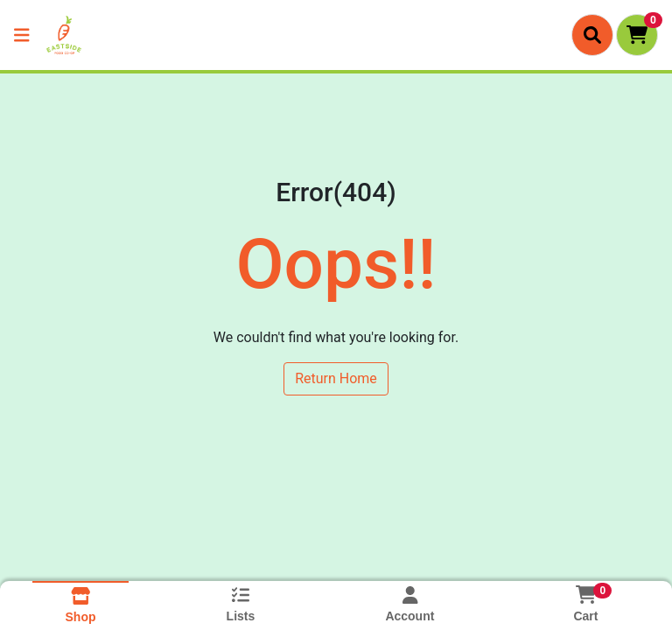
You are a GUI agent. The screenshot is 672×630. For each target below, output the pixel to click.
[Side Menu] (22, 35)
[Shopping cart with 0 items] (637, 35)
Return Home (336, 378)
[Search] (592, 35)
